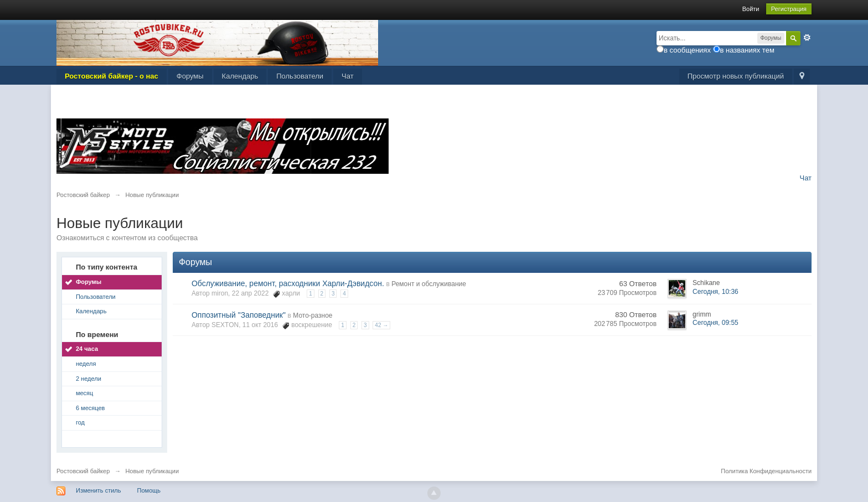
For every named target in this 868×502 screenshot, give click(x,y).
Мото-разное (312, 315)
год (80, 422)
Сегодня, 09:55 (715, 323)
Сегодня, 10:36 (715, 292)
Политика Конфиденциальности (766, 471)
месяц (84, 393)
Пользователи (300, 76)
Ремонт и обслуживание (429, 284)
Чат (348, 76)
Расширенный (807, 38)
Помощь (149, 490)
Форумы (190, 76)
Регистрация (789, 9)
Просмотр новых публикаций (736, 76)
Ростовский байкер (83, 471)
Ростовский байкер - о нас (112, 76)
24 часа (87, 349)
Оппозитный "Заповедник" (239, 315)
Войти (751, 9)
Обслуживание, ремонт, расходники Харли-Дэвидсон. (288, 283)
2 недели (89, 379)
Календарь (240, 76)
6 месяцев (90, 408)
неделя (86, 364)
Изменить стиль (99, 490)
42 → (381, 325)
